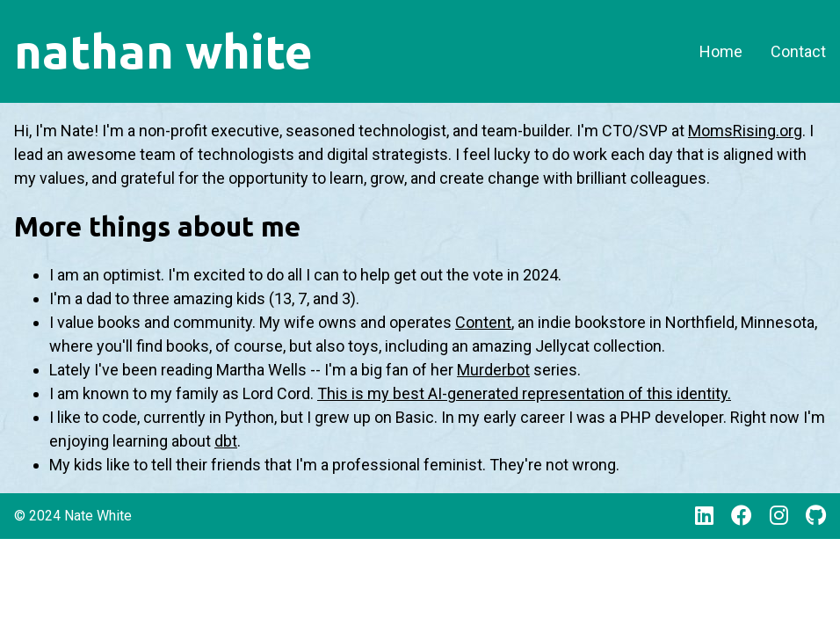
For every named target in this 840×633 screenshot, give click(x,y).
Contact (798, 51)
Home (721, 51)
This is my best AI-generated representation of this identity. (524, 393)
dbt (226, 441)
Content (483, 322)
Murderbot (493, 370)
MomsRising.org (745, 131)
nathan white (163, 51)
